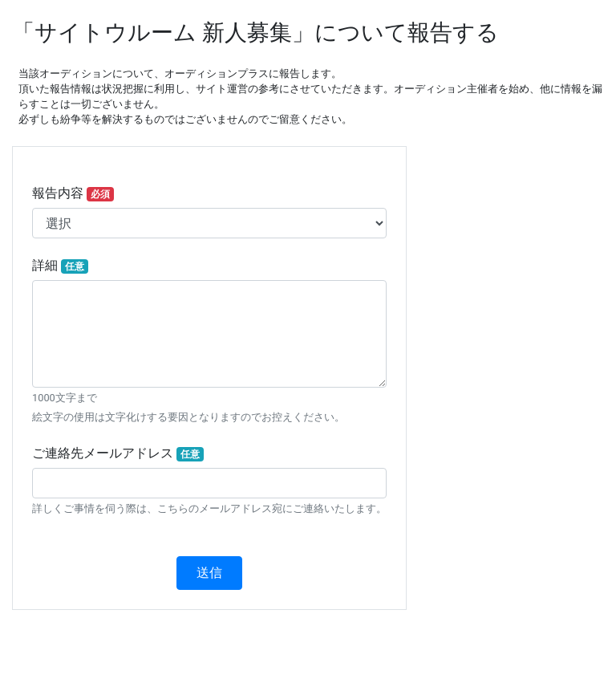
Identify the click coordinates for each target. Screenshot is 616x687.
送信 (209, 573)
